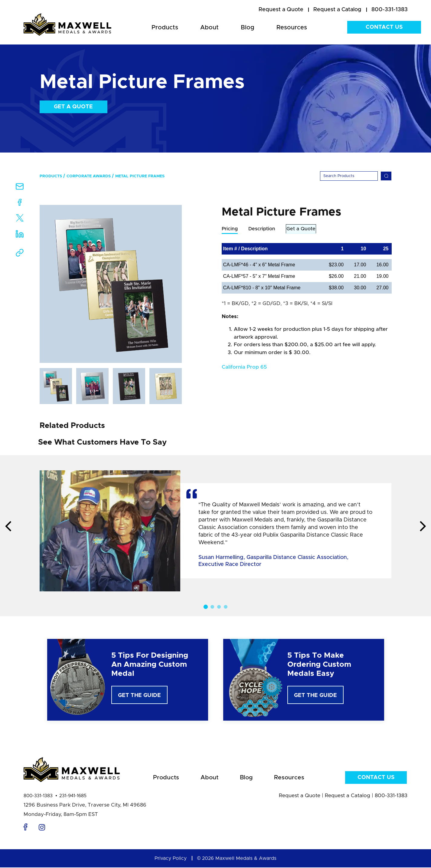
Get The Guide (139, 695)
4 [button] (226, 607)
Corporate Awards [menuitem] (89, 176)
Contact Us (384, 27)
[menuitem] (281, 10)
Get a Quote (73, 107)
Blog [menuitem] (248, 28)
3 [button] (219, 607)
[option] (111, 284)
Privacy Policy (171, 859)
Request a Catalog (348, 796)
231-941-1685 (73, 796)
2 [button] (212, 607)
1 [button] (205, 607)
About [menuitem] (209, 28)
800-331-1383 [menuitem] (390, 10)
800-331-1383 (38, 796)
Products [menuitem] (165, 28)
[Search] (349, 176)
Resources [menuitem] (292, 28)
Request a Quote (300, 796)
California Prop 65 (244, 367)
